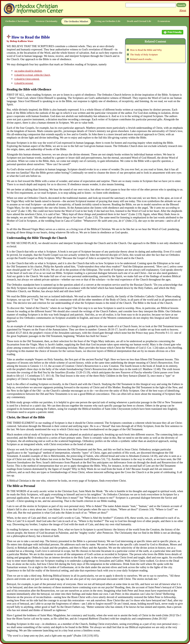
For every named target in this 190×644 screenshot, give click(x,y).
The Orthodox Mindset (76, 21)
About (183, 10)
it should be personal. (24, 83)
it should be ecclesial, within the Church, (32, 75)
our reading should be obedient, (28, 71)
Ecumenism (164, 21)
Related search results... (142, 59)
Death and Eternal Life (139, 21)
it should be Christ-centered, (27, 79)
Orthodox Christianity (17, 21)
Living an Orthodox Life (107, 21)
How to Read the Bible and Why (146, 50)
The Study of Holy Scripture (144, 55)
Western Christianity (47, 21)
